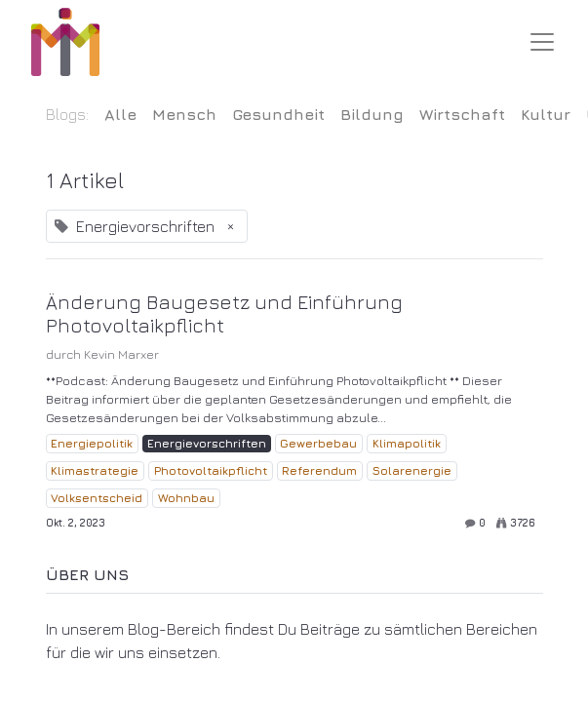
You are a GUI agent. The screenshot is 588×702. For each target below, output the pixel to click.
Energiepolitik (92, 443)
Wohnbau (186, 498)
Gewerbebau (318, 443)
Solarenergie (412, 470)
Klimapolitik (407, 443)
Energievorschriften (207, 443)
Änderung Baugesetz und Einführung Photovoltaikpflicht (224, 313)
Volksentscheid (97, 498)
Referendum (319, 470)
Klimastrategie (95, 470)
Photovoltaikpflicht (211, 470)
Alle (120, 114)
